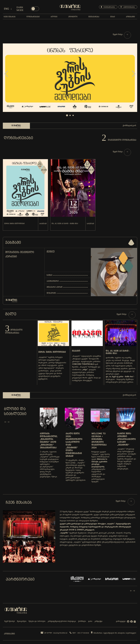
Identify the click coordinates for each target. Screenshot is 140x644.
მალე (11, 314)
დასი (90, 621)
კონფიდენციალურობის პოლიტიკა (62, 621)
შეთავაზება (22, 621)
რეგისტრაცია (108, 7)
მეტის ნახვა (120, 35)
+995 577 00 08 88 (83, 633)
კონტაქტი (98, 621)
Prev (6, 74)
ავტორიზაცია (128, 7)
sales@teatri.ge (60, 633)
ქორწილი (82, 621)
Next (134, 74)
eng (8, 9)
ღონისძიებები (18, 138)
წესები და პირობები (37, 621)
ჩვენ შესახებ (10, 621)
